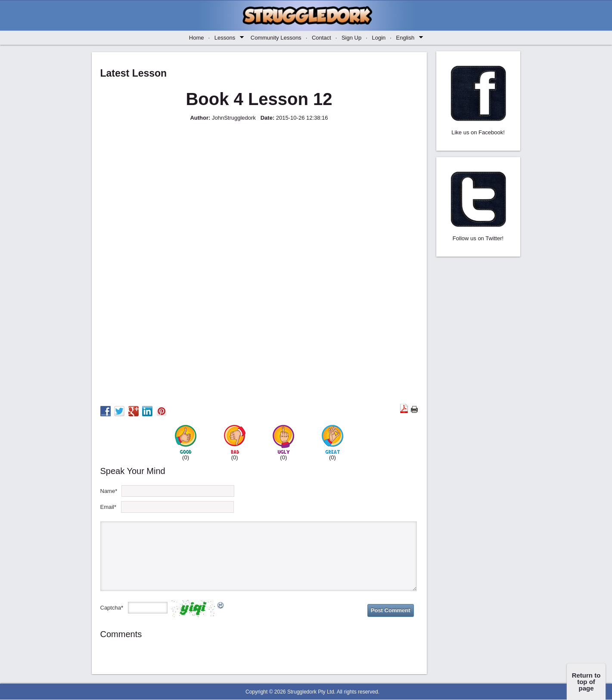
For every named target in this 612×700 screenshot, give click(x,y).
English (409, 37)
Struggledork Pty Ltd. (311, 692)
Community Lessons (279, 38)
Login (381, 38)
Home (199, 38)
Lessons (228, 37)
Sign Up (354, 38)
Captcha (111, 608)
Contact (324, 38)
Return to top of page (586, 682)
